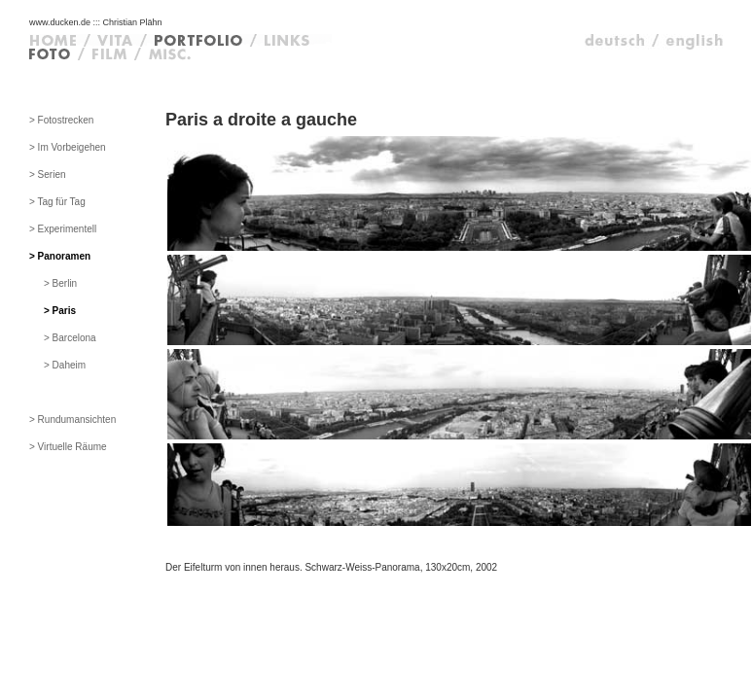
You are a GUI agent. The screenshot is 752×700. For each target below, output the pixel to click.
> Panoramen (60, 256)
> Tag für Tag (57, 202)
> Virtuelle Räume (68, 447)
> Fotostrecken (61, 120)
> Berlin (60, 283)
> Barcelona (70, 338)
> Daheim (65, 365)
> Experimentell (63, 229)
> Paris (60, 311)
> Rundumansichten (72, 420)
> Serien (48, 175)
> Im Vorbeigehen (68, 147)
